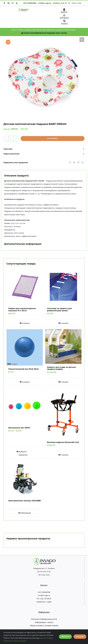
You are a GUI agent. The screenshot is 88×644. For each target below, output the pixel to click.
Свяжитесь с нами (44, 602)
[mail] (13, 3)
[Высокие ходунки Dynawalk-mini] (63, 413)
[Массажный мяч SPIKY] (25, 406)
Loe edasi (43, 638)
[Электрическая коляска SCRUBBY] (25, 479)
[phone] (17, 3)
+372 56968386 (44, 592)
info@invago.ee (44, 595)
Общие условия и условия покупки (44, 626)
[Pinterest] (78, 163)
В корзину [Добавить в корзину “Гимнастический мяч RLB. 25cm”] (26, 382)
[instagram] (8, 3)
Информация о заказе (44, 622)
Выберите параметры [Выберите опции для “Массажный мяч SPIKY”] (23, 453)
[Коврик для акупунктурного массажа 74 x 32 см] (25, 287)
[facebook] (4, 3)
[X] (74, 163)
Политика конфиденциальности (44, 619)
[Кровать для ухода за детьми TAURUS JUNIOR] (63, 346)
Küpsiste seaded (20, 641)
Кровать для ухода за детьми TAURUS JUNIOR (61, 368)
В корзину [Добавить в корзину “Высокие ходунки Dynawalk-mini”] (64, 455)
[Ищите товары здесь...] (76, 3)
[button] (82, 40)
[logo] (23, 9)
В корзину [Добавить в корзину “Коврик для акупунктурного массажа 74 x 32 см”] (26, 323)
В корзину (53, 139)
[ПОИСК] (65, 23)
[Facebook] (70, 163)
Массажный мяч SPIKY (19, 428)
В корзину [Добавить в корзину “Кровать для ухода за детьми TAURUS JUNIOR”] (64, 382)
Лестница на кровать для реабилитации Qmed (59, 310)
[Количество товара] (11, 138)
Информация (26, 513)
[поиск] (69, 3)
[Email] (82, 163)
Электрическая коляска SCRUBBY (25, 501)
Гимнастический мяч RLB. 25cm (24, 369)
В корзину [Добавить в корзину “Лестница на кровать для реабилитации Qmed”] (64, 323)
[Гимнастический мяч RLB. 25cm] (25, 347)
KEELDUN (80, 637)
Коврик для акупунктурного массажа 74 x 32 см (22, 310)
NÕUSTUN (65, 637)
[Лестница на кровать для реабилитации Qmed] (63, 287)
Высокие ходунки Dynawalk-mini (63, 442)
